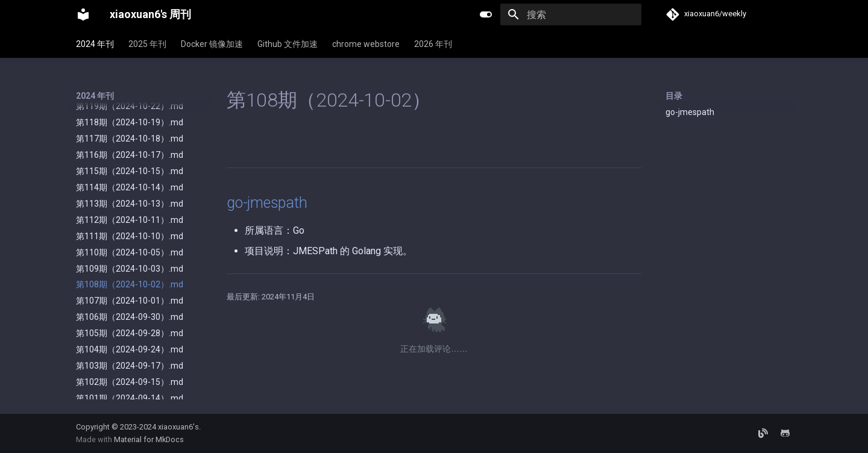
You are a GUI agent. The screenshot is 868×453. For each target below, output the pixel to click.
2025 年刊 (147, 44)
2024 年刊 (95, 44)
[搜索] (571, 14)
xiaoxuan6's (178, 427)
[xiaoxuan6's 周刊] (83, 14)
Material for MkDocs (149, 439)
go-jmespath (690, 112)
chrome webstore (366, 44)
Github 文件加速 (288, 44)
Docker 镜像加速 (212, 44)
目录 (674, 96)
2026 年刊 (433, 44)
